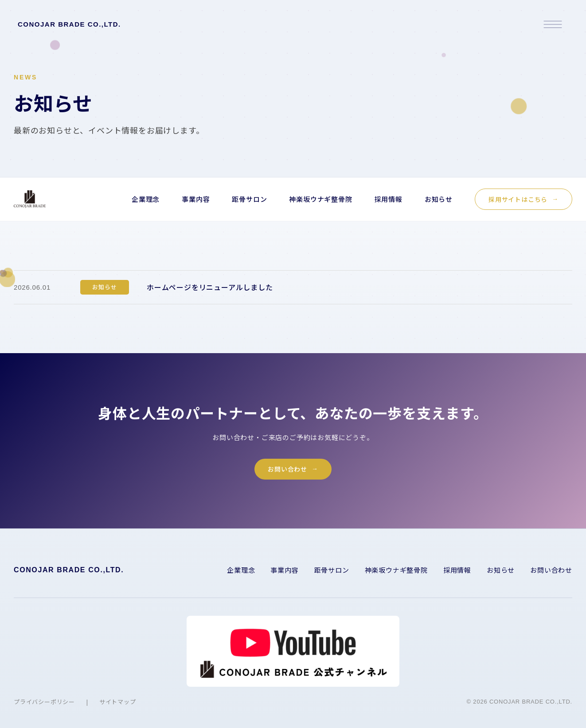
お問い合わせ (287, 472)
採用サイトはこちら (518, 199)
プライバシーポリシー (44, 705)
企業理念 (146, 199)
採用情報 (389, 199)
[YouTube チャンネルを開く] (293, 655)
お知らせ (439, 199)
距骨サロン (249, 199)
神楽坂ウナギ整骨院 (320, 199)
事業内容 (196, 199)
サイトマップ (118, 705)
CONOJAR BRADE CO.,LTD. (69, 24)
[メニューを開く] (553, 24)
